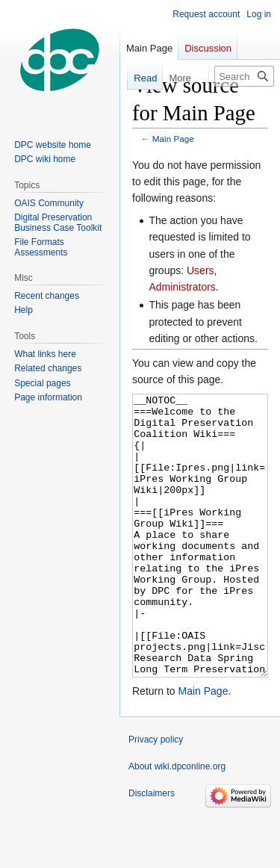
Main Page (173, 139)
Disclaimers (152, 849)
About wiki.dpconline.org (177, 822)
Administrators (182, 287)
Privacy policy (156, 796)
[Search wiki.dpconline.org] (244, 76)
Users (200, 270)
